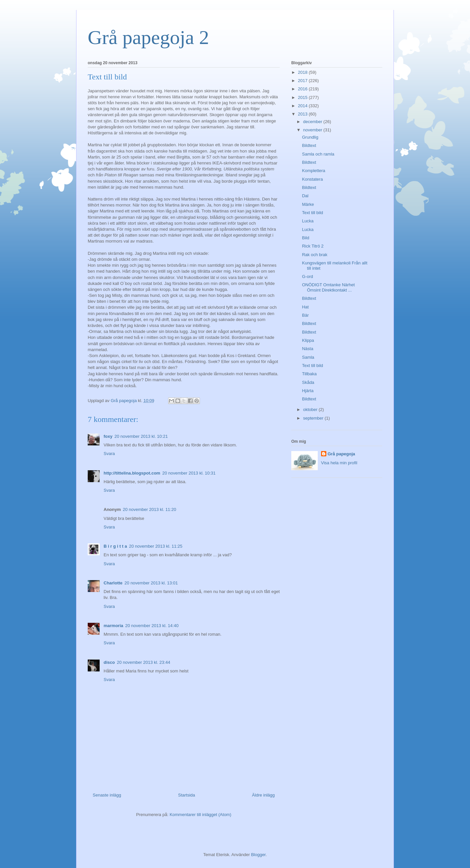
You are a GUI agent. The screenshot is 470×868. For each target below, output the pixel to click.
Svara (109, 454)
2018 (303, 72)
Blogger (258, 855)
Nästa (307, 349)
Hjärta (308, 391)
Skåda (308, 382)
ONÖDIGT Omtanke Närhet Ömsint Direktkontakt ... (328, 287)
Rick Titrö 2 (313, 246)
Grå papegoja (341, 454)
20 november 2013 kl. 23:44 (143, 662)
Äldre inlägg (263, 795)
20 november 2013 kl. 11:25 (156, 546)
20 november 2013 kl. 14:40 (152, 626)
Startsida (187, 795)
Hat (305, 307)
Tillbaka (309, 374)
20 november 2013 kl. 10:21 (141, 436)
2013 (303, 114)
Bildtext (309, 145)
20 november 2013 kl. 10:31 (189, 473)
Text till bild (312, 213)
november (313, 130)
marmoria (113, 626)
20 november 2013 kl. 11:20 (149, 509)
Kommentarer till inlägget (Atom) (200, 815)
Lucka (308, 221)
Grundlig (310, 137)
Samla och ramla (318, 154)
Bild (305, 238)
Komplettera (313, 171)
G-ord (307, 276)
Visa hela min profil (339, 463)
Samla (308, 357)
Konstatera (312, 179)
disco (109, 662)
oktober (311, 410)
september (314, 418)
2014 (303, 106)
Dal (305, 196)
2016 (303, 89)
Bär (305, 315)
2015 (303, 97)
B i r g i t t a (115, 546)
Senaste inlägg (107, 795)
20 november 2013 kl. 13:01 (151, 583)
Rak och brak (315, 255)
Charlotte (113, 583)
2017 (303, 81)
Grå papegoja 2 (148, 37)
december (313, 122)
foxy (108, 436)
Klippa (308, 340)
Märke (308, 204)
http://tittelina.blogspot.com (132, 473)
